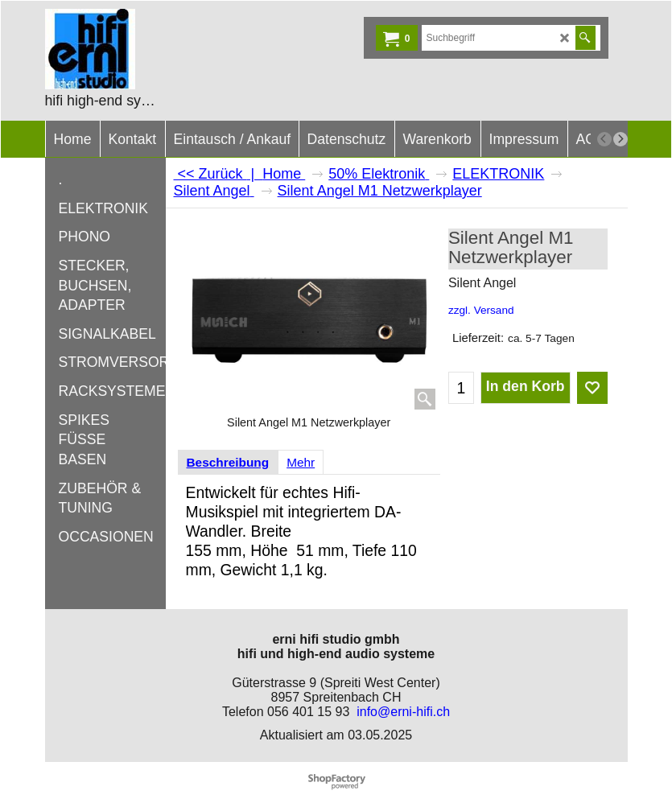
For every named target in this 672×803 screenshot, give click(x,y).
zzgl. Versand (481, 310)
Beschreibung (228, 462)
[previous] (604, 139)
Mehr (301, 462)
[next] (620, 139)
